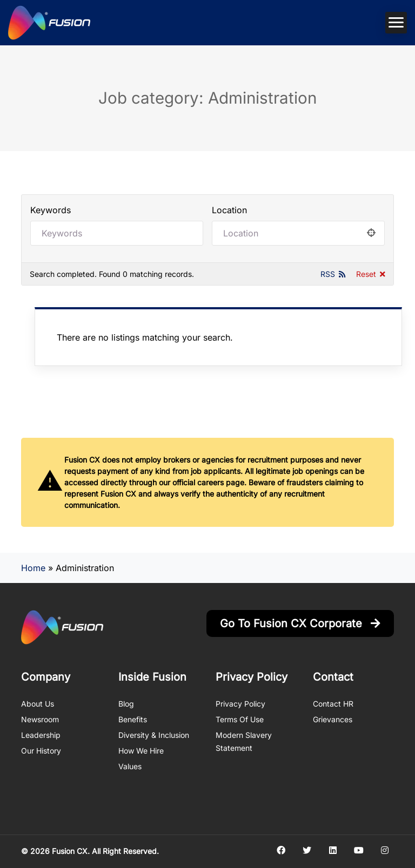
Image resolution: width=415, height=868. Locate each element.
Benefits (133, 719)
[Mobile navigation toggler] (396, 23)
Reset (366, 274)
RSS (328, 274)
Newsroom (40, 719)
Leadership (41, 735)
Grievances (333, 719)
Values (130, 766)
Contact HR (333, 704)
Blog (126, 704)
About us (38, 704)
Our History (41, 751)
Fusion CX (70, 851)
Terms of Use (240, 719)
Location (229, 210)
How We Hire (141, 751)
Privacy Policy (240, 704)
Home (33, 568)
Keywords (51, 210)
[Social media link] (281, 850)
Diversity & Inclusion (154, 735)
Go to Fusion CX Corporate (300, 623)
